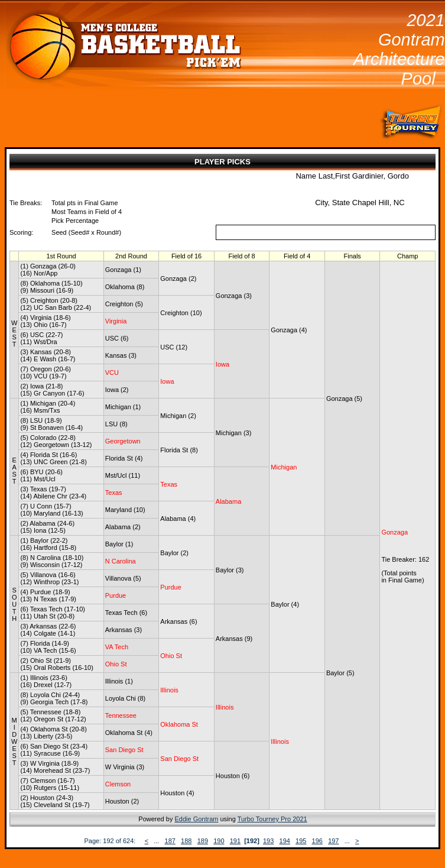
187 (170, 841)
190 (219, 841)
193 (268, 841)
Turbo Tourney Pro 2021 (272, 819)
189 (203, 841)
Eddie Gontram (196, 819)
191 (235, 841)
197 (333, 841)
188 (186, 841)
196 (317, 841)
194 (285, 841)
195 (301, 841)
